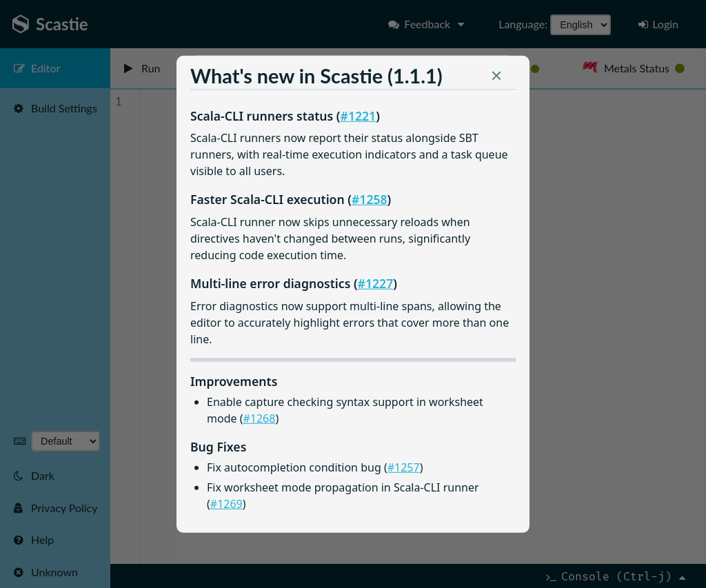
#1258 (370, 199)
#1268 (259, 418)
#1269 (226, 503)
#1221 (359, 115)
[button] (496, 79)
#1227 (376, 283)
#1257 (404, 467)
